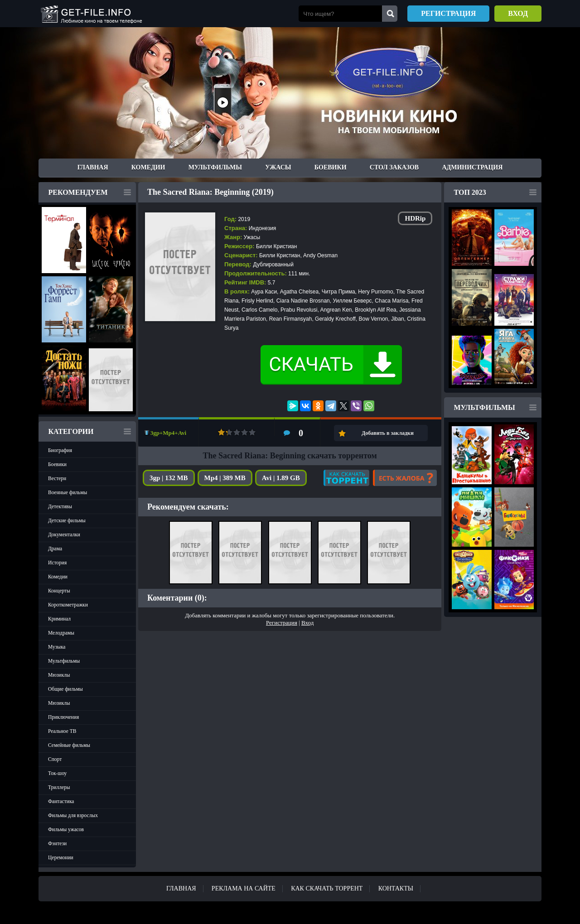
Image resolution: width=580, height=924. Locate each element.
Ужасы (278, 167)
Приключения (63, 717)
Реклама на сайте (244, 888)
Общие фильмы (65, 689)
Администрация (472, 167)
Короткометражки (68, 605)
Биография (60, 450)
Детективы (60, 506)
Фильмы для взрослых (73, 815)
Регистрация (448, 13)
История (57, 563)
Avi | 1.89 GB (281, 478)
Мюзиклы (59, 675)
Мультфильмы (215, 167)
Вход (518, 13)
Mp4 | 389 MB (225, 478)
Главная (93, 167)
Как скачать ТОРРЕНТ (327, 888)
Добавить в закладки (388, 433)
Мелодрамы (61, 633)
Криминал (59, 619)
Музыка (57, 647)
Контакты (396, 888)
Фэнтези (57, 843)
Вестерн (57, 478)
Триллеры (59, 787)
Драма (55, 549)
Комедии (148, 167)
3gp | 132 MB (169, 478)
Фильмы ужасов (66, 829)
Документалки (64, 534)
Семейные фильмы (69, 745)
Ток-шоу (57, 773)
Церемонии (61, 857)
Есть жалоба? (405, 478)
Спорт (55, 759)
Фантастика (61, 801)
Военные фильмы (68, 492)
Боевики (331, 167)
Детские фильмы (67, 520)
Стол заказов (394, 167)
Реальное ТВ (62, 731)
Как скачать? (346, 478)
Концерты (59, 591)
